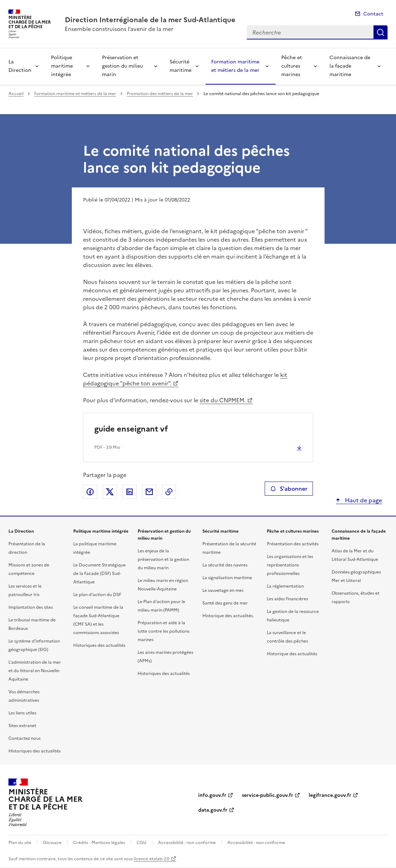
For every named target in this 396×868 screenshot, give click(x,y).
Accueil (16, 94)
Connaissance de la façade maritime (350, 66)
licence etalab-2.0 (152, 859)
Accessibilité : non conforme (187, 843)
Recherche (381, 32)
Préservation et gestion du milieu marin (122, 66)
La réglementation (285, 586)
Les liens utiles (22, 713)
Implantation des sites (31, 607)
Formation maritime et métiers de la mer (235, 66)
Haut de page (363, 500)
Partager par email (149, 492)
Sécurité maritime (181, 66)
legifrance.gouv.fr (330, 795)
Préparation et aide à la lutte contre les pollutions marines (164, 631)
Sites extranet (22, 726)
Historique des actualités (292, 654)
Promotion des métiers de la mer (160, 94)
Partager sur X (110, 492)
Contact (373, 14)
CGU (142, 843)
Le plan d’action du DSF (97, 595)
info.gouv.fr (212, 795)
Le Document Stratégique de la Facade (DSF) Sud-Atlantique (99, 573)
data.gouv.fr (213, 810)
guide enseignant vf (131, 429)
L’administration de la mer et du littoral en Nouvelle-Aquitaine (35, 671)
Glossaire (52, 843)
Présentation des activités (293, 544)
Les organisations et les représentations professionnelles (290, 565)
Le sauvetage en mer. (223, 590)
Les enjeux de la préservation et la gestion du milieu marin (163, 559)
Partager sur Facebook (90, 492)
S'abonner (289, 489)
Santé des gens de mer (225, 603)
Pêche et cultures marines (292, 66)
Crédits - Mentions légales (99, 843)
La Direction (20, 66)
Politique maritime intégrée (62, 66)
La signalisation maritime (227, 578)
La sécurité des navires (225, 565)
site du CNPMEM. (223, 400)
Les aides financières (287, 599)
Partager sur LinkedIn (130, 492)
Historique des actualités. (228, 616)
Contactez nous (24, 738)
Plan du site (20, 843)
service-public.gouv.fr (268, 795)
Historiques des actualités (34, 751)
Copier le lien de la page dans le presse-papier (169, 492)
